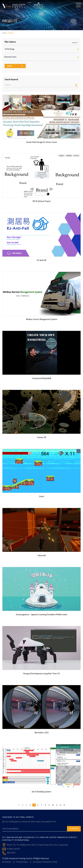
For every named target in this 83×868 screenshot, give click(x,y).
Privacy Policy (22, 862)
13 (64, 805)
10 (53, 805)
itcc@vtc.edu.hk (13, 849)
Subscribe (74, 828)
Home (4, 33)
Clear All (75, 43)
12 (60, 805)
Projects (11, 33)
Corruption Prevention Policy (45, 862)
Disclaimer (7, 862)
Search (15, 66)
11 (57, 805)
